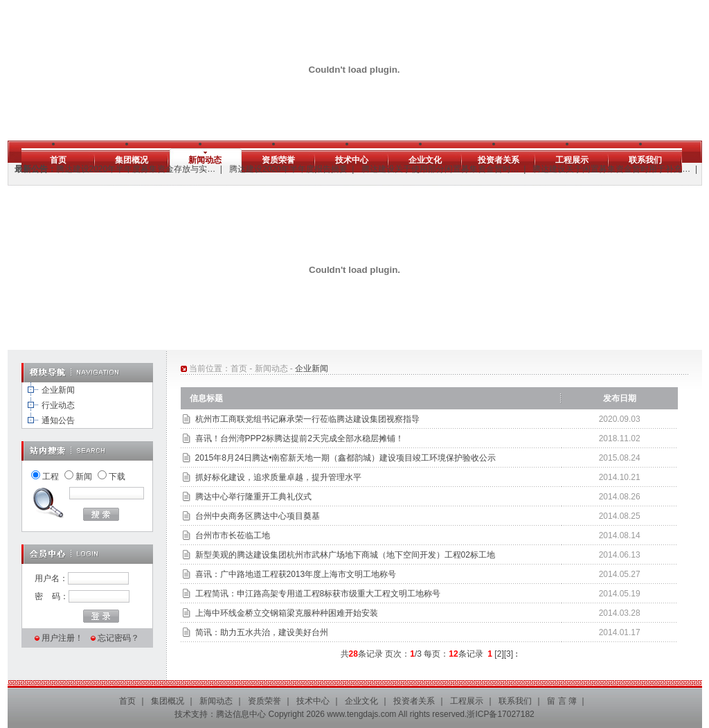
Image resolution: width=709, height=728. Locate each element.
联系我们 (645, 160)
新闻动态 (205, 160)
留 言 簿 (562, 701)
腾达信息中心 (241, 714)
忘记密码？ (118, 638)
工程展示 (572, 160)
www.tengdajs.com (361, 714)
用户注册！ (62, 638)
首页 (58, 160)
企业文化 (425, 160)
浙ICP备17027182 (500, 714)
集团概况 (132, 160)
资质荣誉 (278, 160)
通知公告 (58, 420)
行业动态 (58, 405)
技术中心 (352, 160)
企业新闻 (58, 390)
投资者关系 (499, 160)
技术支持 (191, 714)
